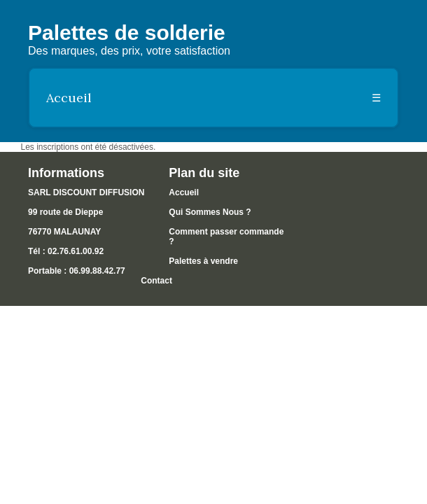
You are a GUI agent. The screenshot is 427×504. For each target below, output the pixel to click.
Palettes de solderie (127, 33)
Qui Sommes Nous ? (210, 212)
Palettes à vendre (203, 261)
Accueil (69, 98)
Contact (156, 281)
